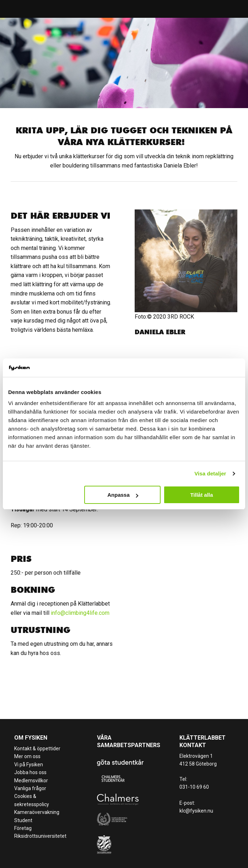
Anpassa (123, 495)
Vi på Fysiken (29, 765)
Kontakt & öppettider (37, 749)
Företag (23, 828)
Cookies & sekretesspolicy (32, 800)
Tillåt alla (201, 495)
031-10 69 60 (194, 787)
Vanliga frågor (30, 788)
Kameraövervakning (37, 812)
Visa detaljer (210, 473)
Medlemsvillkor (31, 781)
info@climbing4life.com (80, 613)
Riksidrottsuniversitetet (40, 836)
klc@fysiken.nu (196, 811)
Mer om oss (27, 756)
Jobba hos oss (30, 772)
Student (23, 820)
